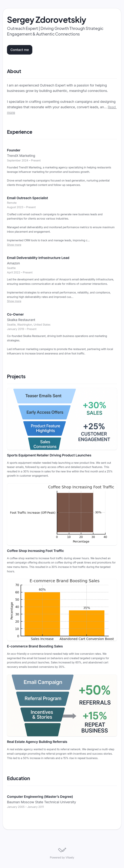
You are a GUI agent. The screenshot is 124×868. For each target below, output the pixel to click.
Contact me (20, 50)
